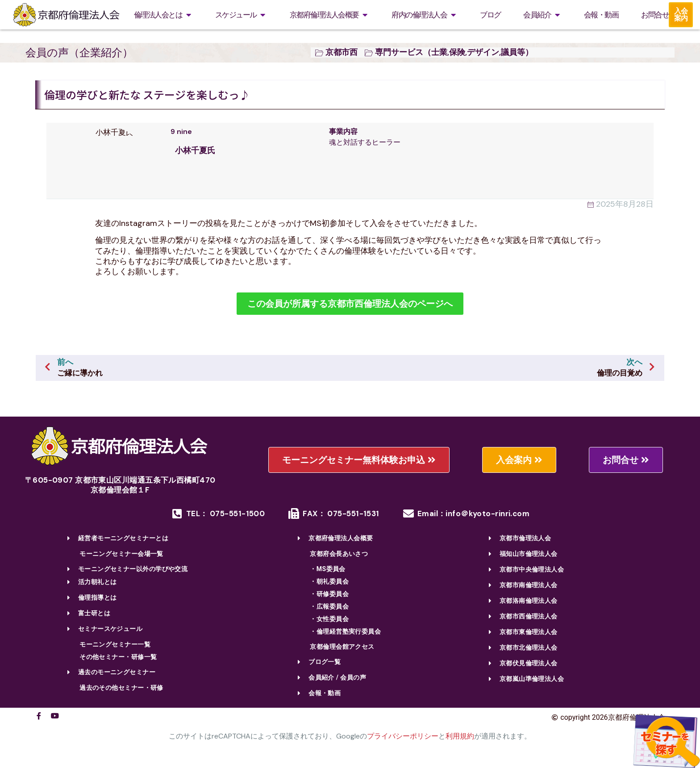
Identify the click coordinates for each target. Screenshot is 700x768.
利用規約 (460, 736)
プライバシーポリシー (403, 736)
